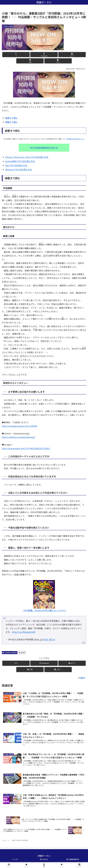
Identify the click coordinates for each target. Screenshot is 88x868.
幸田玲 (22, 653)
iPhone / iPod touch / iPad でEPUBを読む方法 (27, 157)
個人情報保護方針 (73, 861)
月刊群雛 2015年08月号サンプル (75, 139)
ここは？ (15, 861)
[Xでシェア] (16, 55)
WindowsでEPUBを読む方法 (19, 169)
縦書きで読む (11, 118)
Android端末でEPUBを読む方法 (20, 161)
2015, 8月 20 (49, 639)
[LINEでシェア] (30, 61)
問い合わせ (44, 861)
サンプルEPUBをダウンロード (44, 148)
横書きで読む (11, 122)
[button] (58, 61)
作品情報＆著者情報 (10, 653)
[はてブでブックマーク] (72, 55)
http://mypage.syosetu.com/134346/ (20, 426)
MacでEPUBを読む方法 (16, 165)
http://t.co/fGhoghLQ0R (24, 632)
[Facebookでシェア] (44, 55)
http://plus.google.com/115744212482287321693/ (26, 448)
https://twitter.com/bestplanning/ (19, 437)
